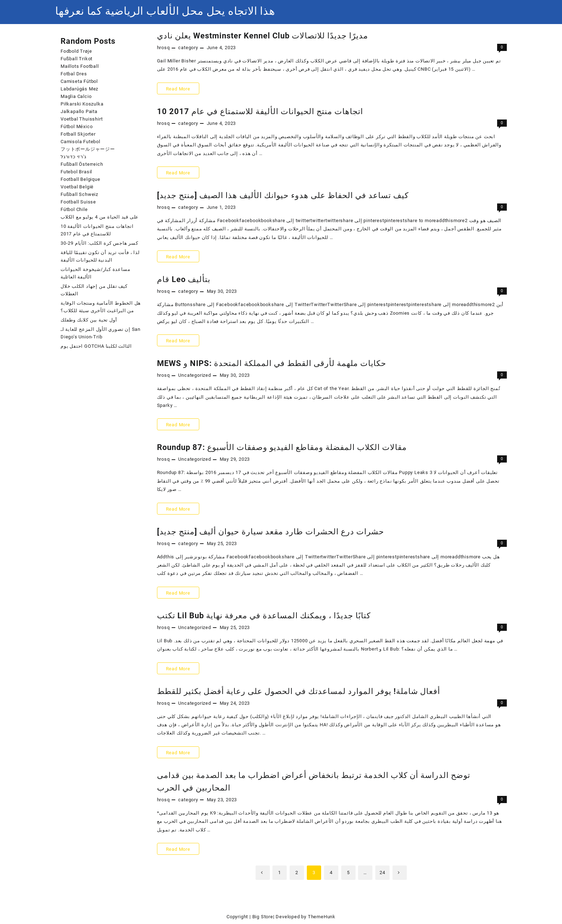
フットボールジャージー (88, 149)
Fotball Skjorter (78, 134)
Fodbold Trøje (76, 51)
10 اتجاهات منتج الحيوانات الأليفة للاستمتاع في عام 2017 (260, 111)
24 (382, 873)
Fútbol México (77, 126)
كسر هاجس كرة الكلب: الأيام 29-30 (99, 243)
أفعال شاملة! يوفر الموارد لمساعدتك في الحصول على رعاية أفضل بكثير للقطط (299, 691)
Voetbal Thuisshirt (82, 119)
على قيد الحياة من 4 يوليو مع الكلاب (100, 217)
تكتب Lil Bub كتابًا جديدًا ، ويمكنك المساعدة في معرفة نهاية (264, 616)
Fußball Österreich (82, 164)
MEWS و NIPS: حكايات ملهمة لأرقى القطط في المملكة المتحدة (272, 363)
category (188, 48)
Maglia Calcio (76, 96)
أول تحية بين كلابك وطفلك (89, 320)
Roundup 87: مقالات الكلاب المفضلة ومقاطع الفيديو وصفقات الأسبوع (282, 447)
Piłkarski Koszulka (82, 104)
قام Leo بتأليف (184, 279)
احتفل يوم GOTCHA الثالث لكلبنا (96, 346)
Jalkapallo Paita (79, 111)
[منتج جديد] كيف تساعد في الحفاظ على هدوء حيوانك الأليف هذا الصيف (283, 195)
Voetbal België (77, 187)
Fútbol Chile (74, 209)
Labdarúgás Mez (79, 89)
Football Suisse (78, 202)
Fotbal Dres (74, 74)
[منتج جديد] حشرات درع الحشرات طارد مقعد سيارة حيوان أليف (271, 532)
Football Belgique (80, 179)
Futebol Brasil (76, 172)
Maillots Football (80, 66)
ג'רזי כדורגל (73, 157)
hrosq (163, 48)
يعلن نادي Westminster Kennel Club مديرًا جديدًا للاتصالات (263, 36)
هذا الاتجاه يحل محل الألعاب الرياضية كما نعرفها (165, 11)
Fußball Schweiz (79, 194)
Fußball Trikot (77, 59)
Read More (180, 88)
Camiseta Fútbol (79, 81)
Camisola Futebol (80, 142)
